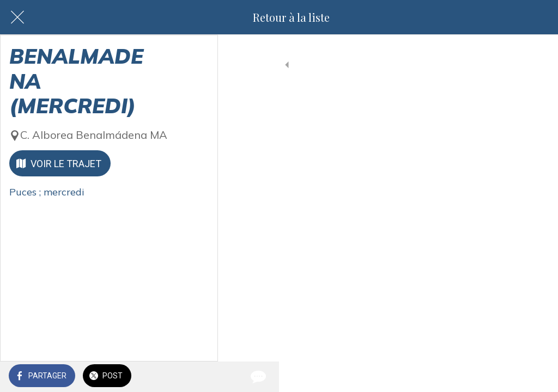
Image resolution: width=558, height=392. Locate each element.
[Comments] (536, 377)
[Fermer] (17, 17)
